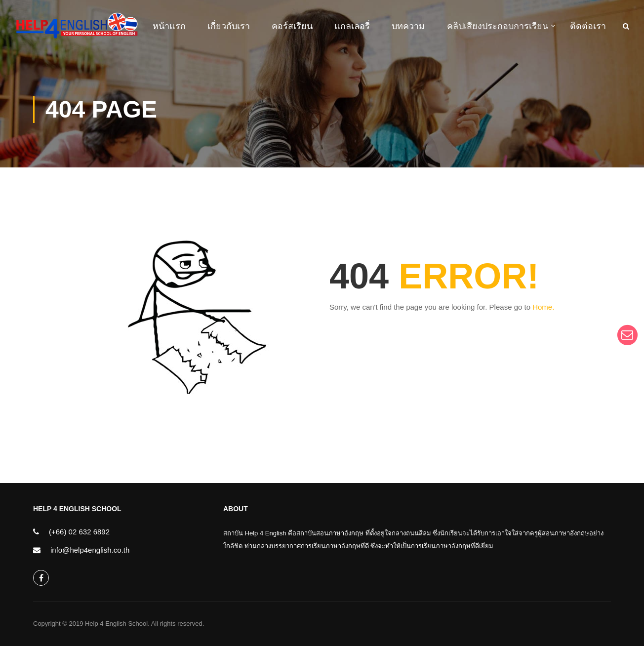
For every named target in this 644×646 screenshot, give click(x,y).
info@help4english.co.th (90, 550)
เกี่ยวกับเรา (229, 26)
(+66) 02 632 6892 (79, 532)
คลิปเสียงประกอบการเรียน (498, 26)
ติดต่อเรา (588, 26)
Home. (543, 307)
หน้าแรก (169, 26)
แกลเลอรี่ (352, 26)
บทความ (408, 26)
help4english (41, 578)
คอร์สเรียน (292, 26)
